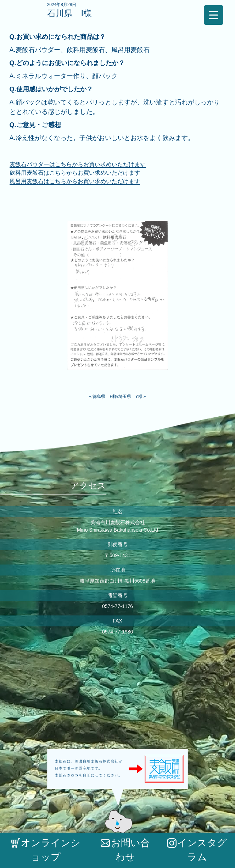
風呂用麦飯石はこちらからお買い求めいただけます (75, 181)
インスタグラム (197, 850)
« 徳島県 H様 (103, 397)
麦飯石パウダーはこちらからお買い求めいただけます (78, 164)
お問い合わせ (125, 850)
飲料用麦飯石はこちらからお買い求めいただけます (75, 173)
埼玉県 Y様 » (132, 397)
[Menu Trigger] (214, 15)
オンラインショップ (46, 850)
